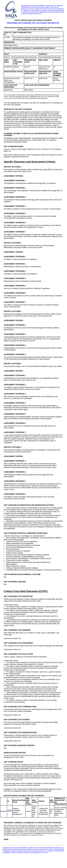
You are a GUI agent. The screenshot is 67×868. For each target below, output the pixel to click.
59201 (10, 810)
